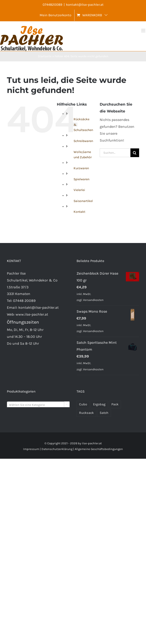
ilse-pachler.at (92, 443)
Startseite (45, 56)
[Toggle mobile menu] (144, 31)
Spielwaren (81, 179)
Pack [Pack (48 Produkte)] (115, 404)
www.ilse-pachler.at (32, 314)
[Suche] (135, 153)
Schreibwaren (83, 141)
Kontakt (79, 212)
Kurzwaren (81, 168)
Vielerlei (79, 190)
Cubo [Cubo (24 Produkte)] (83, 404)
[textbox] (38, 405)
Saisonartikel (83, 201)
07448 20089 (24, 301)
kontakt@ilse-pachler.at (85, 5)
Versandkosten (93, 300)
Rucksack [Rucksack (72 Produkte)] (86, 413)
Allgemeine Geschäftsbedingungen (99, 449)
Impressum (31, 449)
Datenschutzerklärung (57, 449)
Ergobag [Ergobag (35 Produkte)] (99, 404)
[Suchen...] (115, 153)
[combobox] (38, 405)
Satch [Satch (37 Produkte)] (104, 413)
